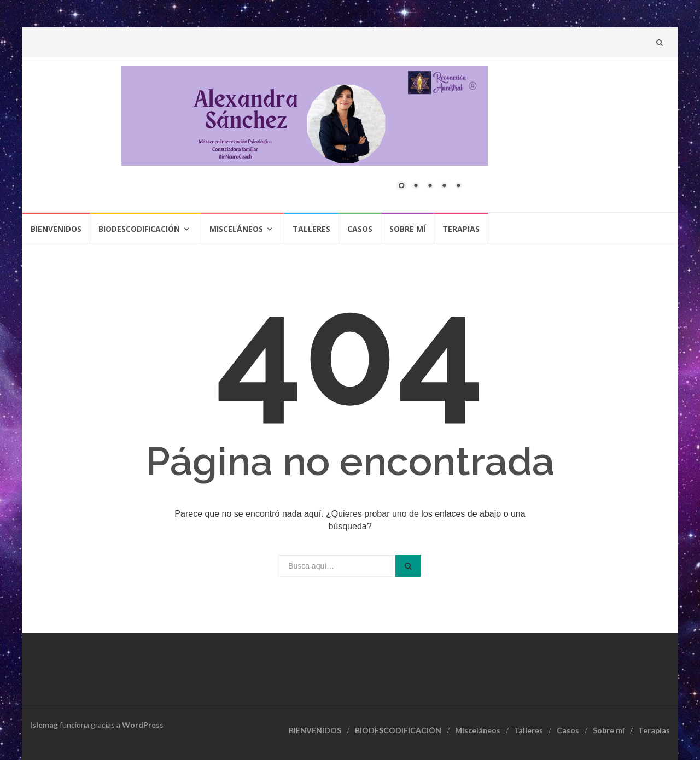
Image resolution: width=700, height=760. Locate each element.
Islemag (44, 725)
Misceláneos (236, 229)
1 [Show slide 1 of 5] (401, 186)
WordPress (143, 725)
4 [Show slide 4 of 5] (444, 186)
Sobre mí (407, 229)
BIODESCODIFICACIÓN (139, 229)
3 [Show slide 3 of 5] (430, 186)
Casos (360, 229)
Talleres (311, 229)
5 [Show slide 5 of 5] (458, 186)
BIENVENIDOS (56, 229)
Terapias (461, 229)
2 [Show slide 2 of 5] (416, 186)
